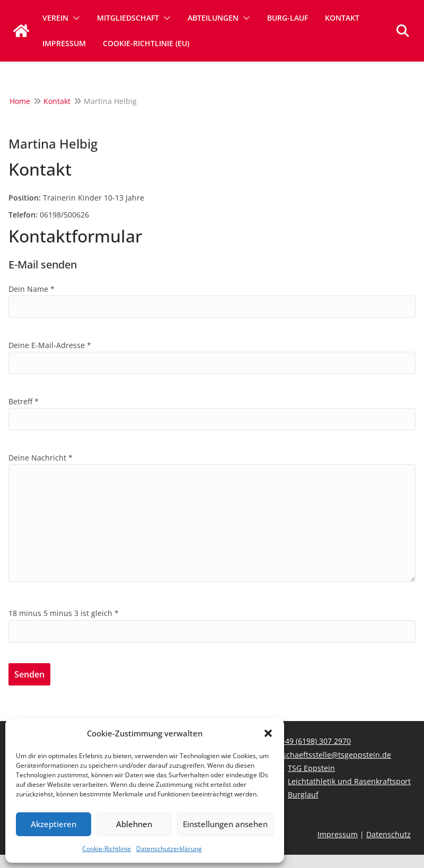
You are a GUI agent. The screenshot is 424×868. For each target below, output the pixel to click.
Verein (55, 18)
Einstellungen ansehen (225, 824)
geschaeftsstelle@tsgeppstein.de (333, 755)
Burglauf (303, 795)
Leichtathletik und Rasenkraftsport (349, 781)
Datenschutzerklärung (169, 849)
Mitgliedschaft (128, 18)
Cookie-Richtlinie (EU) (146, 43)
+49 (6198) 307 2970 (316, 741)
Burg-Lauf (288, 18)
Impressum (64, 43)
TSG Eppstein (311, 768)
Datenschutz (388, 834)
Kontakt (342, 18)
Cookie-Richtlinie (107, 849)
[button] (268, 733)
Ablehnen (134, 824)
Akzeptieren (54, 824)
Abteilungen (213, 18)
